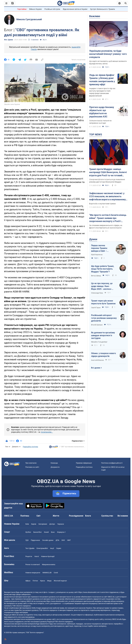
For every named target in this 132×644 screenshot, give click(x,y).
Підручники (35, 540)
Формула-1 (61, 532)
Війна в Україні (35, 9)
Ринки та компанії (33, 564)
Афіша (28, 581)
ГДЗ (27, 540)
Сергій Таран (96, 308)
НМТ (69, 540)
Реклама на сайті (32, 467)
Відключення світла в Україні (75, 9)
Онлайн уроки (48, 540)
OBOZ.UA (111, 597)
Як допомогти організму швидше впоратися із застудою (103, 335)
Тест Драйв (30, 548)
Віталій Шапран (97, 325)
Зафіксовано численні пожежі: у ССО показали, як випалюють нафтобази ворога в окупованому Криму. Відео (107, 197)
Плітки (35, 581)
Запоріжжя (43, 524)
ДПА (57, 540)
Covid (56, 573)
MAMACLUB (47, 573)
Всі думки (96, 368)
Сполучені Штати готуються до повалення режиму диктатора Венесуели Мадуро (107, 181)
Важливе (95, 16)
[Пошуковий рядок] (126, 3)
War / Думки (9, 40)
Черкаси (61, 524)
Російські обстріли (52, 9)
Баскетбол (38, 532)
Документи (55, 467)
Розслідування (76, 516)
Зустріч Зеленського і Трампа (102, 9)
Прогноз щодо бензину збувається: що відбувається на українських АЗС (102, 112)
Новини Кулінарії (48, 556)
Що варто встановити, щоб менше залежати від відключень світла (108, 62)
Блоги (88, 516)
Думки (93, 239)
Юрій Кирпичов (97, 255)
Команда (54, 463)
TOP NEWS (96, 134)
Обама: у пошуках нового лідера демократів (104, 355)
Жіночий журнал (60, 581)
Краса (43, 581)
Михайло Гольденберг (99, 342)
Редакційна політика (30, 447)
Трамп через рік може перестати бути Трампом (103, 302)
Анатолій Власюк (97, 360)
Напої (37, 556)
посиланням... (47, 432)
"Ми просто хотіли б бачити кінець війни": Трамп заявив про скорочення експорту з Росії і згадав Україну (108, 218)
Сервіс (59, 548)
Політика (25, 516)
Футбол (28, 532)
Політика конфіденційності (112, 463)
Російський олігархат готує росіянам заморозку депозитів (104, 318)
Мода (49, 581)
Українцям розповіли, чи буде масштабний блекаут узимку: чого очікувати (108, 54)
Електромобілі (42, 548)
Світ (38, 516)
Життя (56, 516)
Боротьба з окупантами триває (103, 204)
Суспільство (107, 516)
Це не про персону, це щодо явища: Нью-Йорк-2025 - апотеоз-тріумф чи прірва (102, 286)
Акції (52, 548)
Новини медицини (33, 573)
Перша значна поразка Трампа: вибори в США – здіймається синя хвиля (100, 248)
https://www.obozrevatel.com (89, 592)
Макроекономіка (49, 564)
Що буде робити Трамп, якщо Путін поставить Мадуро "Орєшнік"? (103, 269)
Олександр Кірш (97, 293)
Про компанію (31, 463)
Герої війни (22, 9)
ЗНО (63, 540)
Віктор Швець (96, 276)
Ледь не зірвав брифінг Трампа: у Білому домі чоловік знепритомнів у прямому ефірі (102, 80)
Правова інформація (84, 463)
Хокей (46, 532)
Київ (27, 524)
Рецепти (29, 556)
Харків (34, 524)
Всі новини (123, 516)
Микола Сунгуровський (29, 19)
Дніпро (52, 524)
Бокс (53, 532)
